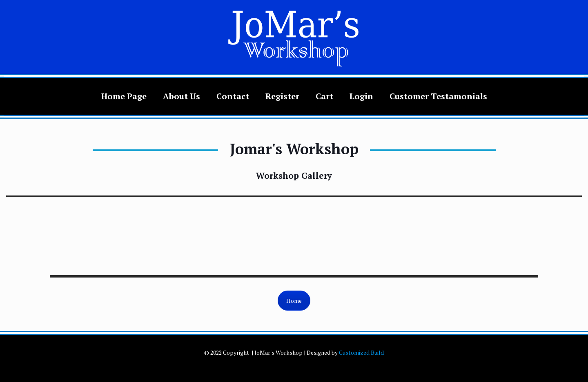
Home (294, 301)
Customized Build (361, 352)
